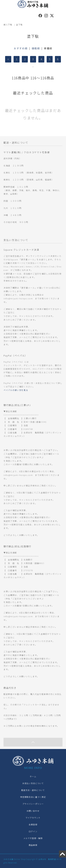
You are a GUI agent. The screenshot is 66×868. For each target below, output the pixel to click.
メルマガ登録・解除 (33, 838)
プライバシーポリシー (33, 804)
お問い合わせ (33, 811)
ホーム (33, 776)
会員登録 (33, 824)
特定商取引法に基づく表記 (33, 797)
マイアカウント (33, 818)
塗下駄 (19, 25)
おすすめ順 (21, 48)
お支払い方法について (33, 783)
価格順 (36, 48)
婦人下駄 (8, 25)
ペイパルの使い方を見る (16, 390)
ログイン (33, 831)
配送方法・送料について (33, 790)
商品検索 (33, 845)
